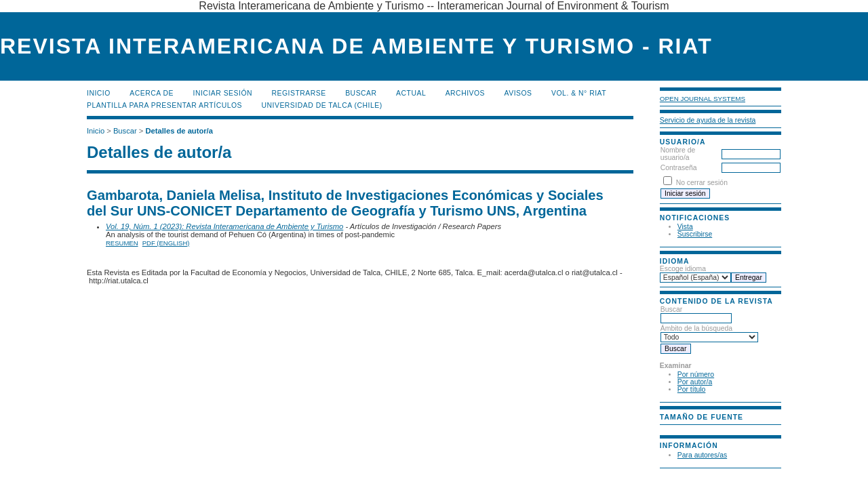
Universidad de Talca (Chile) (321, 105)
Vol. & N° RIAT (579, 93)
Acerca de (152, 93)
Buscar (361, 93)
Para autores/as (702, 455)
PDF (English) (166, 243)
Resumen (122, 243)
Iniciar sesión (223, 93)
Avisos (518, 93)
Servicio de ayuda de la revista (708, 120)
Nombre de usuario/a (678, 154)
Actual (411, 93)
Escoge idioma (683, 269)
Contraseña (679, 168)
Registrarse (299, 93)
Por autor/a (695, 382)
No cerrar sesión (702, 183)
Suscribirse (695, 234)
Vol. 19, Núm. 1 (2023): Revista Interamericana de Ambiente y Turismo (224, 226)
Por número (696, 374)
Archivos (465, 93)
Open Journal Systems (703, 99)
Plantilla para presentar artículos (164, 105)
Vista (685, 227)
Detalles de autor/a (179, 131)
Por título (692, 389)
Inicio (99, 93)
